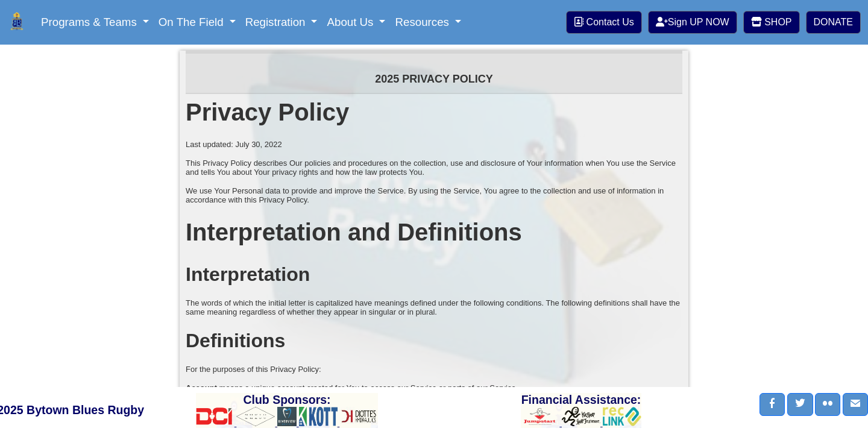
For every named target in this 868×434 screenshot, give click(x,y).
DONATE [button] (833, 22)
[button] (772, 404)
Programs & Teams (90, 22)
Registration (277, 22)
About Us (351, 22)
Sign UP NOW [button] (693, 22)
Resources (423, 22)
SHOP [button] (772, 22)
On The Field (193, 22)
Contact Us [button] (604, 22)
